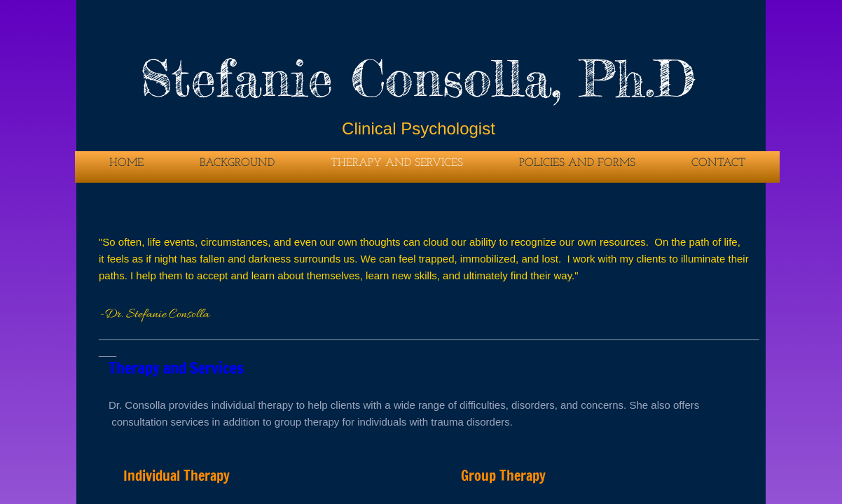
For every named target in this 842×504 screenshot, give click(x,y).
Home (126, 163)
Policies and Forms (577, 163)
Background (237, 163)
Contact (718, 163)
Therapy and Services (397, 163)
